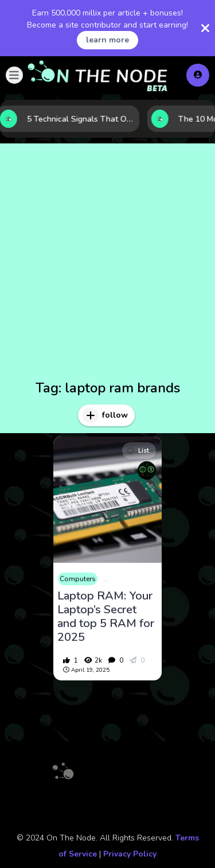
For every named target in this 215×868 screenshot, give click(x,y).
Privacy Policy (130, 854)
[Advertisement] (107, 264)
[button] (14, 75)
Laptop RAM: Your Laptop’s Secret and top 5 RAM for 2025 (106, 617)
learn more (107, 40)
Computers (78, 579)
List (138, 451)
